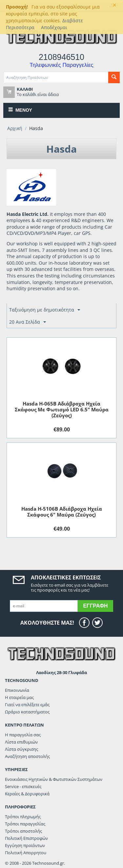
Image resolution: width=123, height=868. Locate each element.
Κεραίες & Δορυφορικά (27, 794)
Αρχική (15, 128)
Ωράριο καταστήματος (27, 712)
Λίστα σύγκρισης (21, 749)
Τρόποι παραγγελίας (25, 824)
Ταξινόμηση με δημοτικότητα (45, 310)
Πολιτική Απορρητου (26, 853)
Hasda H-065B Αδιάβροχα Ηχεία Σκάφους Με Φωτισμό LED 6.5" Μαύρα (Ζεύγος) (62, 409)
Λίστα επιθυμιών (21, 742)
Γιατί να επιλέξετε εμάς (27, 705)
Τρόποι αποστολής (23, 831)
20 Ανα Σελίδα (28, 322)
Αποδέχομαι (54, 27)
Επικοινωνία (17, 690)
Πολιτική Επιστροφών (26, 838)
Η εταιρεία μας (19, 697)
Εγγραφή (95, 606)
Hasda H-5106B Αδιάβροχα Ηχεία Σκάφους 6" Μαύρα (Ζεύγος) (62, 512)
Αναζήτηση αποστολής (27, 756)
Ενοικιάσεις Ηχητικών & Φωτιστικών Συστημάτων (54, 779)
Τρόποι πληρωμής (23, 817)
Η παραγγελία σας (23, 735)
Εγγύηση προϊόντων (25, 845)
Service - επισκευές (23, 786)
